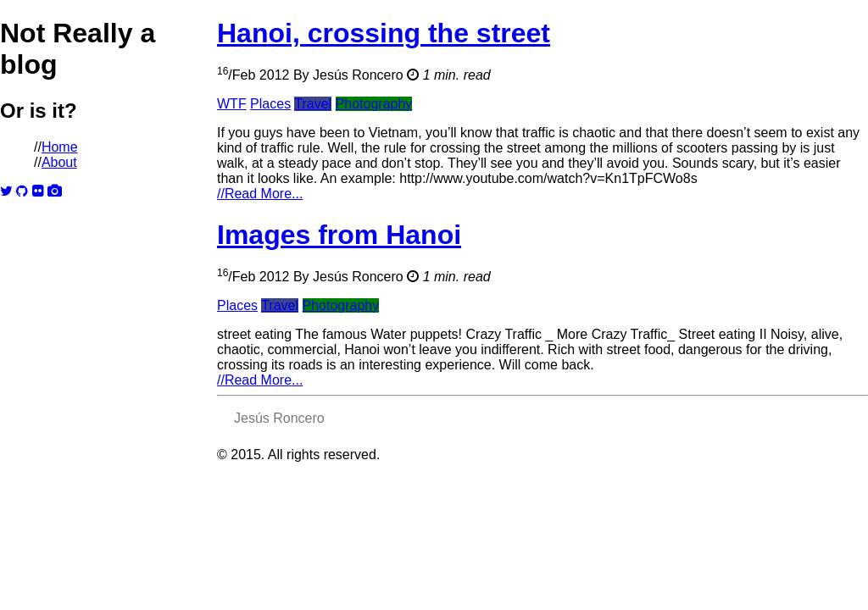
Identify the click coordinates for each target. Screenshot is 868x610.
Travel (313, 104)
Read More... (260, 194)
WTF (232, 104)
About (59, 162)
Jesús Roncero (358, 75)
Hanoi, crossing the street (384, 33)
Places (270, 104)
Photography (374, 104)
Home (60, 147)
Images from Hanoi (339, 235)
